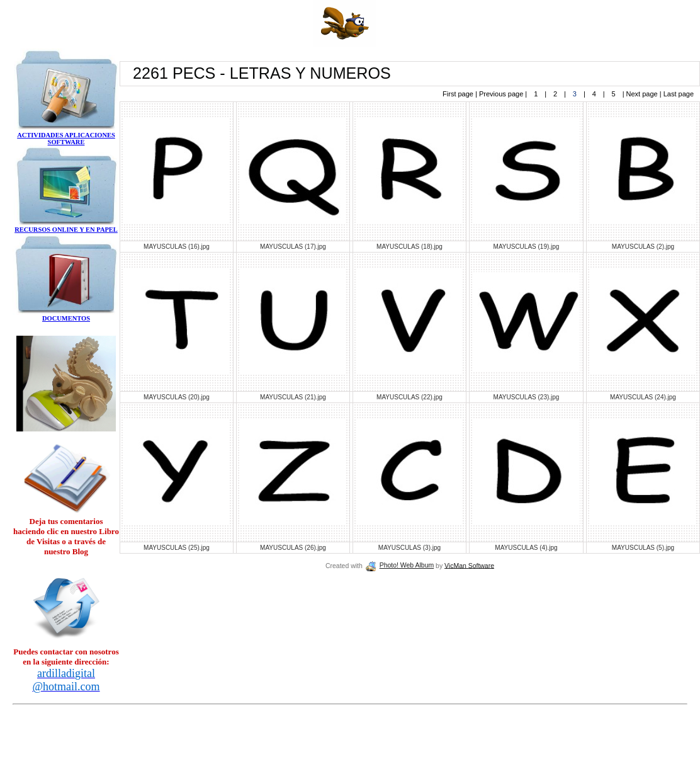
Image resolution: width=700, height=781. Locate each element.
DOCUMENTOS (66, 318)
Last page (678, 94)
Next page (642, 94)
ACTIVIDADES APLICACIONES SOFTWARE (66, 139)
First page (459, 94)
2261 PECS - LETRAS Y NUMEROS (262, 73)
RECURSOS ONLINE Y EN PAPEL (66, 230)
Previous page (502, 94)
